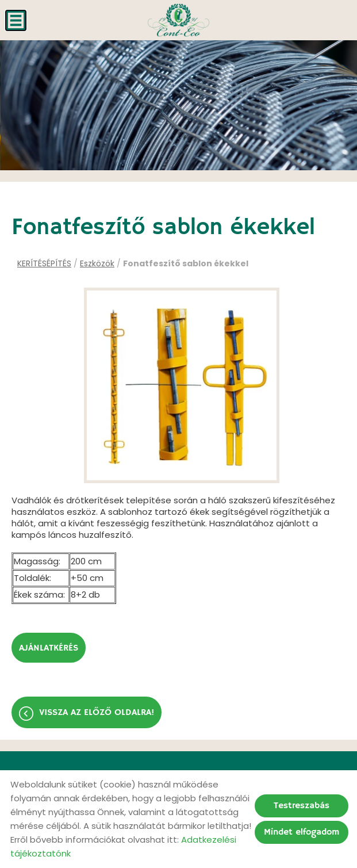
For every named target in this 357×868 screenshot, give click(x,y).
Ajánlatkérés (49, 648)
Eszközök (97, 263)
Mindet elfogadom (302, 832)
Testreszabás (302, 806)
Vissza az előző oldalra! (97, 713)
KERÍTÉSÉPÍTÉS (44, 263)
